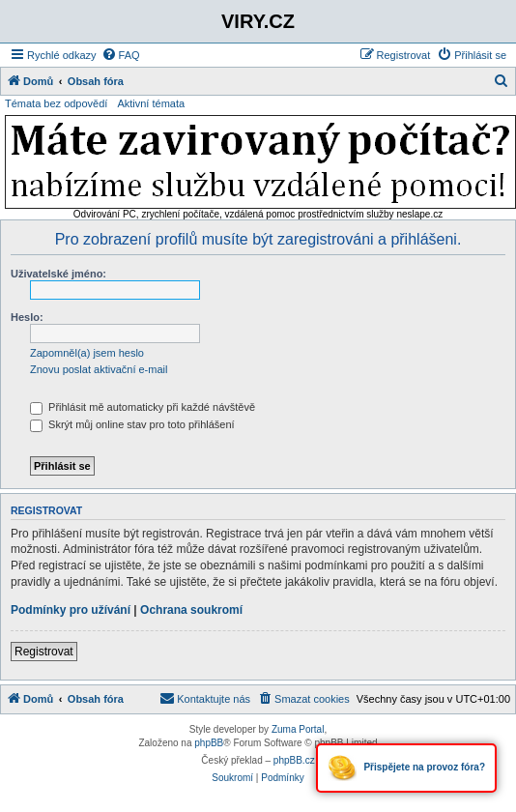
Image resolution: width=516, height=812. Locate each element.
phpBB (209, 743)
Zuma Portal (298, 729)
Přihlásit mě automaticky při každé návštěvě (143, 407)
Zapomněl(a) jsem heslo (87, 353)
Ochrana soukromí (191, 610)
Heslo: (27, 317)
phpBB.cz (294, 760)
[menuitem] (121, 55)
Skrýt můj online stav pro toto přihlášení (132, 424)
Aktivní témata (151, 103)
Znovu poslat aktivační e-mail (99, 369)
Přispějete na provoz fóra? (406, 768)
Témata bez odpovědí (56, 103)
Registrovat (44, 652)
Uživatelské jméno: (58, 274)
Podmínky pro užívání (71, 610)
